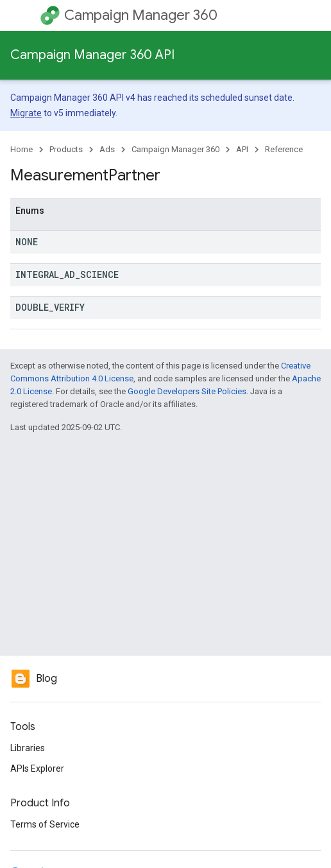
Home (21, 149)
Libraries (28, 748)
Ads (107, 149)
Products (66, 149)
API (242, 149)
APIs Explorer (37, 768)
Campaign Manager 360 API (92, 55)
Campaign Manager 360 (141, 15)
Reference (284, 149)
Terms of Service (45, 824)
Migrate (26, 113)
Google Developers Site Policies (187, 391)
